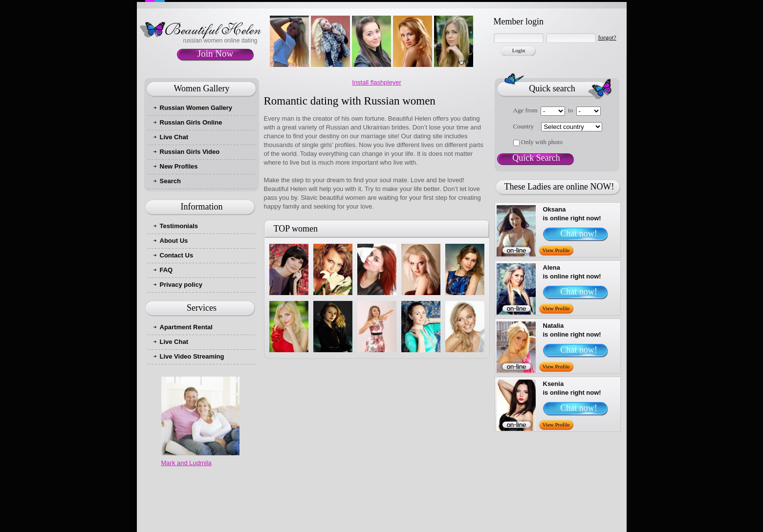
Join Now (215, 53)
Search (170, 181)
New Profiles (179, 166)
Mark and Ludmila (186, 463)
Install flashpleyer (376, 82)
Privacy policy (181, 285)
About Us (174, 241)
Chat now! (579, 234)
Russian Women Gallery (196, 108)
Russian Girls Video (190, 152)
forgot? (607, 37)
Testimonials (179, 226)
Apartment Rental (186, 327)
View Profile (556, 250)
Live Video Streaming (192, 356)
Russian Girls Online (191, 122)
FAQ (166, 270)
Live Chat (174, 137)
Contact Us (177, 255)
